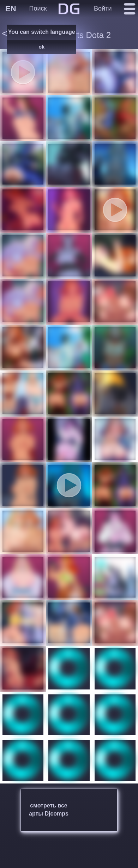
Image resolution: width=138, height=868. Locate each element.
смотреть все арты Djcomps (49, 810)
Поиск (38, 8)
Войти (103, 8)
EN (11, 9)
